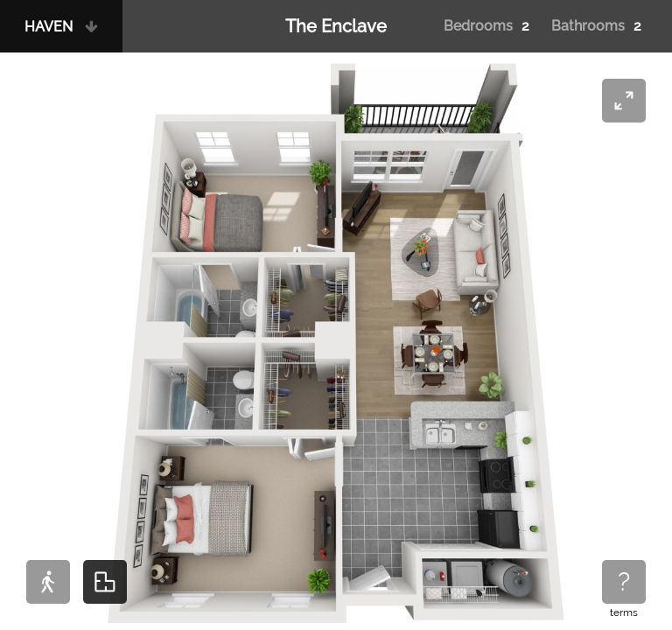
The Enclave (336, 26)
